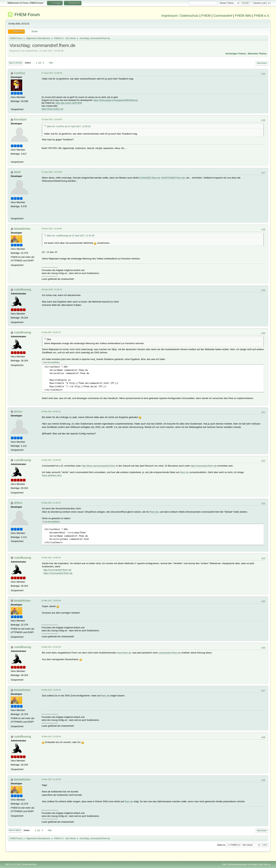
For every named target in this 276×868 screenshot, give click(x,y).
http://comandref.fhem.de (204, 466)
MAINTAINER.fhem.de (173, 178)
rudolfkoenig (23, 290)
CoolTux (20, 73)
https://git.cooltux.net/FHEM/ (69, 103)
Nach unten (15, 63)
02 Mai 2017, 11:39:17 (51, 503)
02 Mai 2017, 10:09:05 (51, 460)
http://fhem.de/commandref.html (98, 466)
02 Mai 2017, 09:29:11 (51, 411)
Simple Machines (29, 864)
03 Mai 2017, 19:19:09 (51, 647)
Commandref (223, 16)
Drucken (262, 63)
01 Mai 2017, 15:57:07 (51, 332)
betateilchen (22, 229)
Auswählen (54, 362)
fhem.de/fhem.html (52, 475)
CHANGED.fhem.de (150, 178)
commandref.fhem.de (170, 653)
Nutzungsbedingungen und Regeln (243, 864)
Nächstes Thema (257, 54)
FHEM (206, 16)
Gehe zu (221, 845)
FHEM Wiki (243, 16)
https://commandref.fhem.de (58, 573)
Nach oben (15, 830)
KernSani (20, 119)
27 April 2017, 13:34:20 (52, 172)
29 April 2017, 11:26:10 (52, 289)
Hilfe (224, 864)
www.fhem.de (124, 653)
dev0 (17, 172)
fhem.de (184, 472)
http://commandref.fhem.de (57, 570)
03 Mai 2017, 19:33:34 (51, 690)
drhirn (18, 412)
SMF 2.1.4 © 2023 (13, 864)
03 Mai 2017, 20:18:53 (51, 736)
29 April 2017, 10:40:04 (52, 229)
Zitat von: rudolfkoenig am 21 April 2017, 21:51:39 (70, 236)
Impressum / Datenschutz (180, 16)
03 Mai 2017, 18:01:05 (51, 601)
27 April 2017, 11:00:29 (52, 73)
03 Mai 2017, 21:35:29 (51, 779)
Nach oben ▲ (265, 864)
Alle (51, 63)
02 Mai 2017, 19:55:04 (51, 558)
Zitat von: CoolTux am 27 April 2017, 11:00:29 (68, 126)
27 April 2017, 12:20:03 (52, 119)
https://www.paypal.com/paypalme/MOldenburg (115, 100)
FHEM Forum (27, 15)
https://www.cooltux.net (52, 109)
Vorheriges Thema (236, 54)
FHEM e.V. (262, 16)
